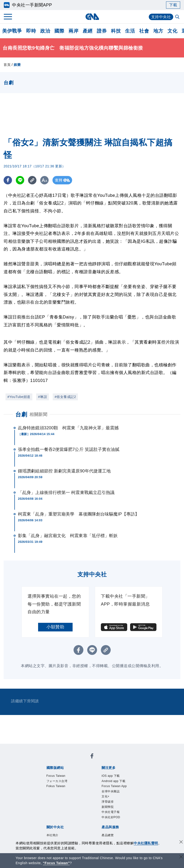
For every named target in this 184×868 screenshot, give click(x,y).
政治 (45, 31)
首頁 (7, 65)
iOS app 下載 (111, 776)
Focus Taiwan (56, 776)
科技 (116, 31)
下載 (173, 5)
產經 (88, 31)
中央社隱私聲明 (146, 843)
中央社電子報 (111, 812)
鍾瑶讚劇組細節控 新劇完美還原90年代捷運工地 (64, 471)
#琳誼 (43, 397)
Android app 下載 (113, 781)
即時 (31, 31)
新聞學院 (108, 807)
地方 (158, 31)
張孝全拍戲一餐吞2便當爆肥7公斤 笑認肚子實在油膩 (69, 449)
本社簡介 (52, 835)
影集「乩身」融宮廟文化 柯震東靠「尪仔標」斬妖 (68, 536)
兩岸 (73, 31)
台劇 (21, 414)
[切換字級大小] (44, 180)
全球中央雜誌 (111, 791)
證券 (102, 31)
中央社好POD (111, 817)
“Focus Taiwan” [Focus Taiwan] (56, 863)
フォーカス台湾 (57, 781)
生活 (130, 31)
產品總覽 (108, 835)
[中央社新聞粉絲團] (92, 757)
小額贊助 (55, 627)
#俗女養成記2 (65, 397)
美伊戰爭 (12, 31)
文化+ (106, 796)
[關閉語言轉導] (181, 857)
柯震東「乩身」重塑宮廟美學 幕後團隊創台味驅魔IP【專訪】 (79, 514)
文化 (172, 31)
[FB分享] (8, 180)
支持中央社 (161, 17)
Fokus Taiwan (56, 786)
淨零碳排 (108, 802)
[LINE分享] (20, 180)
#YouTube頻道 (19, 397)
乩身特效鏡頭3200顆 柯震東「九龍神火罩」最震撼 (68, 428)
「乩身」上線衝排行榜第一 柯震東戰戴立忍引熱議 (66, 493)
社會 (144, 31)
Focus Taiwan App (114, 786)
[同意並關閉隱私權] (181, 842)
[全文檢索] (178, 17)
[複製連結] (32, 180)
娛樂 (17, 65)
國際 (59, 31)
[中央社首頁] (92, 17)
